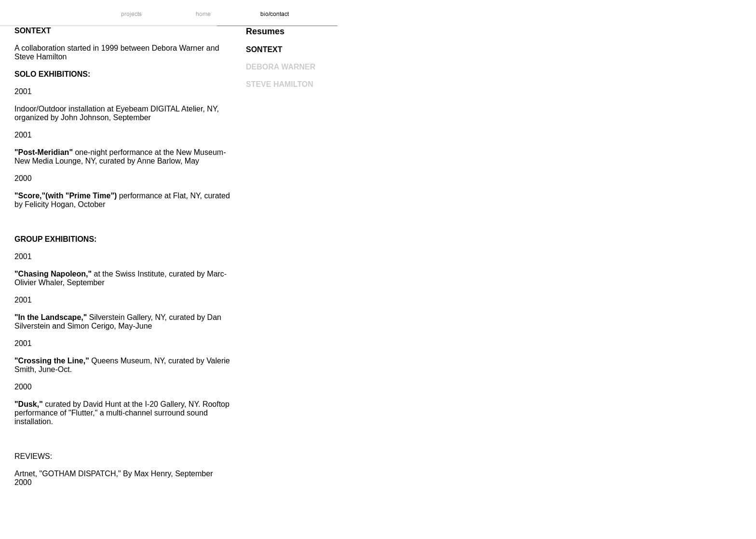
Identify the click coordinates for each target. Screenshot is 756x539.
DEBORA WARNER (281, 67)
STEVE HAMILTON (280, 84)
